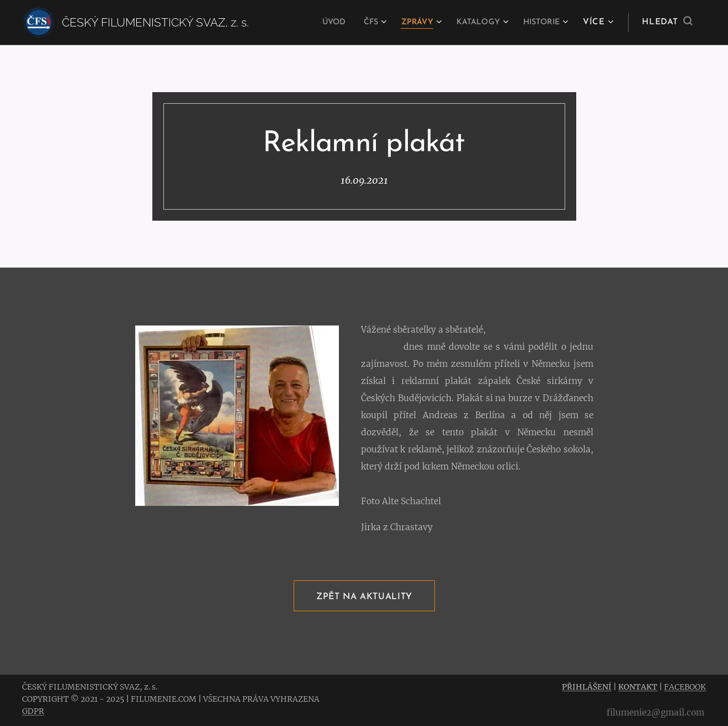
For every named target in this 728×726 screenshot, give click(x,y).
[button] (667, 23)
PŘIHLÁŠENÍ (587, 687)
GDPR (33, 711)
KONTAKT (638, 687)
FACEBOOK (685, 687)
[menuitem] (317, 23)
